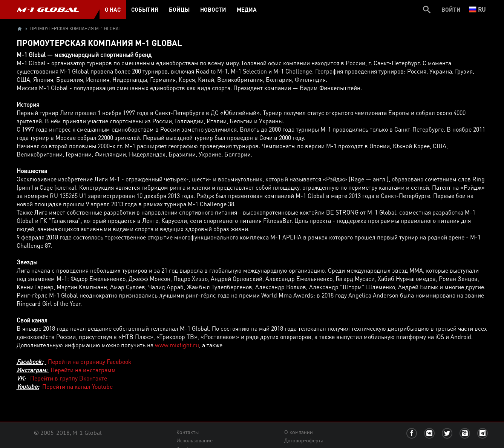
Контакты (188, 432)
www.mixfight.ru (177, 345)
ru (477, 9)
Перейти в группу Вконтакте (69, 378)
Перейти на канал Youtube (77, 386)
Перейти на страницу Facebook (89, 361)
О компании (299, 432)
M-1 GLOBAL (48, 9)
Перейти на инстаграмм (83, 370)
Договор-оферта (304, 440)
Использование (195, 440)
